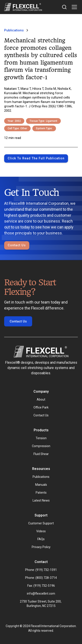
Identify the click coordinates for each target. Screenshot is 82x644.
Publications (41, 477)
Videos (41, 531)
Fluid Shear (41, 454)
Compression (41, 446)
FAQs (41, 539)
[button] (73, 7)
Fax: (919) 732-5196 (41, 586)
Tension (41, 438)
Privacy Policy (41, 547)
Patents (41, 493)
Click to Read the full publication (36, 158)
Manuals (41, 485)
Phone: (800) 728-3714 (41, 578)
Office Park (41, 407)
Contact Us (17, 245)
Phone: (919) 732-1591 (41, 570)
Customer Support (41, 523)
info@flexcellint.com (41, 594)
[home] (23, 7)
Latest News (41, 500)
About (41, 399)
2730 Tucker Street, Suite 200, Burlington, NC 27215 (41, 604)
